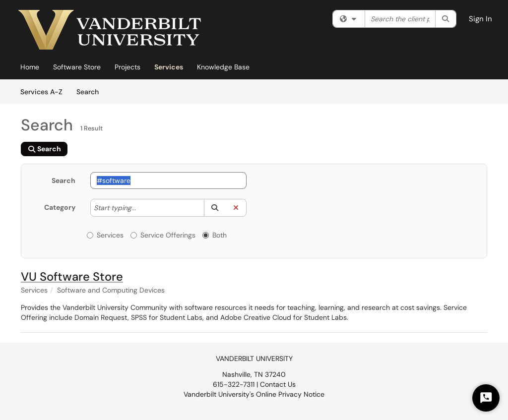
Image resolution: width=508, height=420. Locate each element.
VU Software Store (72, 276)
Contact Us (278, 384)
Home (30, 67)
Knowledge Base (223, 67)
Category (60, 207)
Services (169, 67)
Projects (127, 67)
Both (215, 235)
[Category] (141, 208)
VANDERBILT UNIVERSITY (254, 359)
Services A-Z (41, 92)
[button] (215, 208)
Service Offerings (163, 235)
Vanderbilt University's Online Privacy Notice (254, 394)
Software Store (77, 67)
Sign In (480, 19)
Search (91, 91)
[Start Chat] (486, 398)
